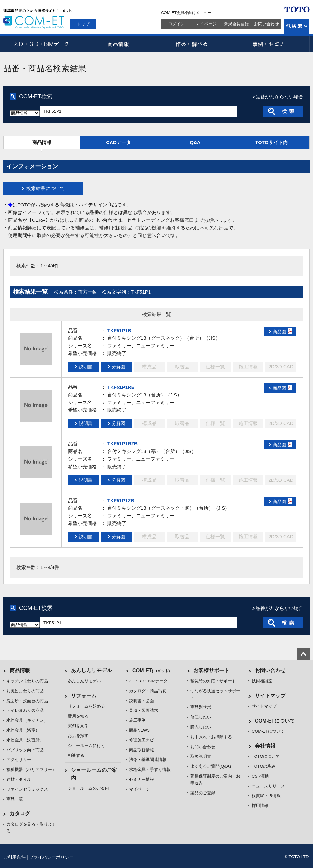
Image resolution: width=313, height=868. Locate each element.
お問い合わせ (266, 24)
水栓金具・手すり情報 (150, 769)
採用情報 (260, 806)
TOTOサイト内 (271, 142)
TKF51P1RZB (122, 444)
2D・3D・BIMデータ (42, 44)
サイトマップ (270, 696)
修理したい (201, 717)
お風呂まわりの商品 (25, 691)
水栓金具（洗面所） (25, 740)
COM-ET (151, 670)
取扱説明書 (201, 756)
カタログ (20, 814)
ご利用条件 (14, 857)
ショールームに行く (86, 745)
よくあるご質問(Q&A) (211, 766)
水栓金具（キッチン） (27, 720)
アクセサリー (19, 760)
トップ (83, 24)
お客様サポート (211, 670)
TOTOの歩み (264, 766)
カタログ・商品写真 (148, 691)
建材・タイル (19, 779)
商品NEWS (139, 730)
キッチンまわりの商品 (27, 681)
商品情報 (118, 44)
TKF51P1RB (121, 387)
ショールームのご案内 (88, 788)
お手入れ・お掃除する (211, 737)
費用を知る (78, 716)
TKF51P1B (119, 330)
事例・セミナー (271, 44)
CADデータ (118, 142)
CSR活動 (260, 776)
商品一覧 (15, 799)
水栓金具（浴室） (23, 730)
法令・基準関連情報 (148, 760)
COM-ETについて (275, 721)
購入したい (201, 727)
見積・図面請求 (144, 710)
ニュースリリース (268, 786)
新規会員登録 (236, 24)
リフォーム (84, 696)
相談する (76, 755)
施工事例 (137, 720)
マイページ (206, 24)
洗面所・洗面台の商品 (27, 701)
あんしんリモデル (91, 670)
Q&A (195, 142)
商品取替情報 (141, 750)
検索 (297, 27)
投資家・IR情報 (266, 796)
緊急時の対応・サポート (213, 681)
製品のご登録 (203, 793)
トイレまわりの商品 (25, 710)
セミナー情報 (141, 779)
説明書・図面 (141, 701)
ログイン (176, 24)
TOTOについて (266, 756)
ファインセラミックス (27, 789)
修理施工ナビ (141, 740)
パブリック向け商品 (25, 750)
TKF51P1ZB (121, 500)
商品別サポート (205, 707)
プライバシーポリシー (51, 857)
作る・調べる (195, 44)
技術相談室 (262, 681)
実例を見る (78, 726)
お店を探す (78, 736)
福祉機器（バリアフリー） (31, 769)
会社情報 (265, 746)
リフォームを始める (86, 706)
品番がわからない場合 (279, 97)
